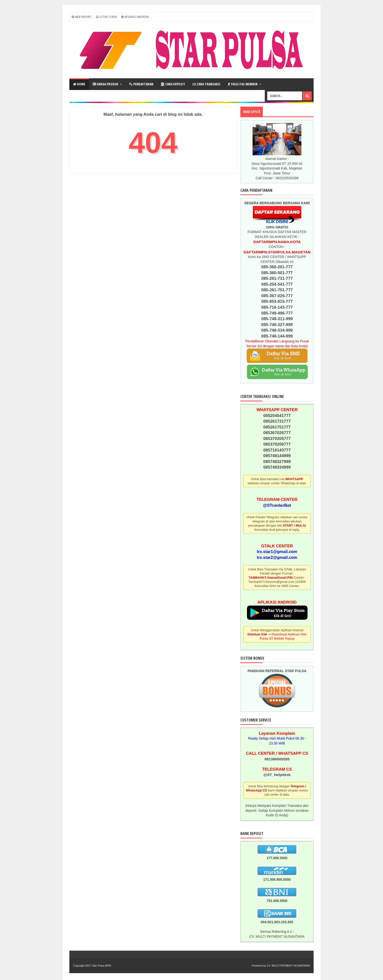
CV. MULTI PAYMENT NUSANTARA (288, 966)
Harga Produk (105, 84)
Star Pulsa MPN (102, 966)
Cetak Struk (106, 17)
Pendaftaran (141, 84)
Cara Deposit (173, 84)
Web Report (81, 17)
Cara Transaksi (206, 84)
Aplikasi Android (135, 17)
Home (79, 84)
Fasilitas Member (243, 84)
